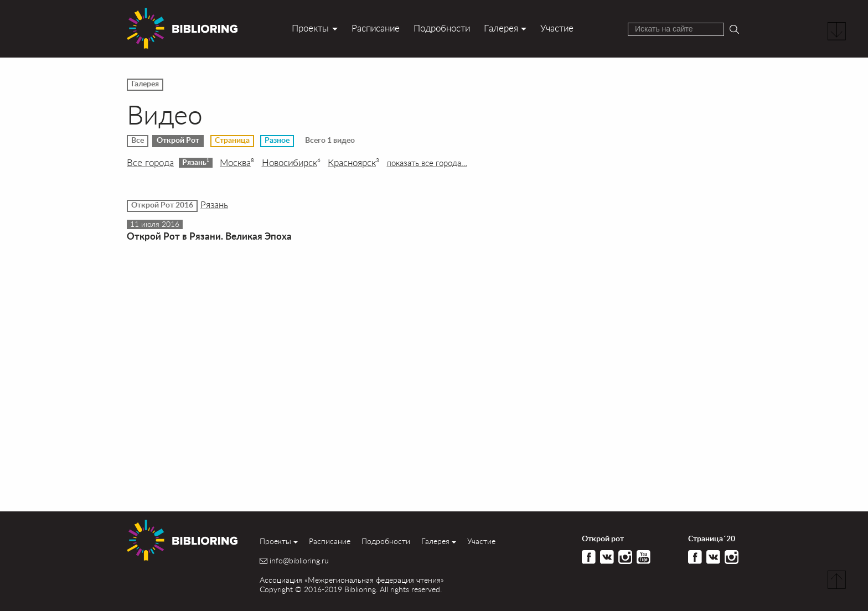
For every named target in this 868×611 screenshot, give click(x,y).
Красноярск (353, 163)
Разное (277, 141)
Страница (232, 141)
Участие (557, 28)
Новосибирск (291, 163)
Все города (150, 163)
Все (138, 141)
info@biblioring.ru (299, 561)
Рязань (196, 162)
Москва (237, 163)
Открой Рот (178, 141)
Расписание (376, 28)
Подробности (442, 28)
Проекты (310, 28)
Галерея (501, 28)
